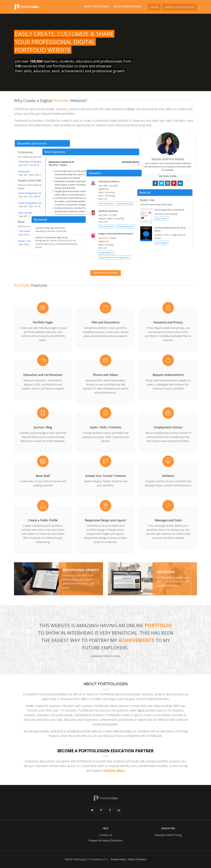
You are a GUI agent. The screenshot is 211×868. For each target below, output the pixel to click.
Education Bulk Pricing (127, 6)
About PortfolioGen (96, 6)
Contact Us (106, 835)
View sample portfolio (105, 273)
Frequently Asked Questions (106, 841)
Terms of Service (137, 859)
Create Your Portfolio (180, 7)
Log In (154, 7)
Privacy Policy (118, 859)
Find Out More (114, 770)
